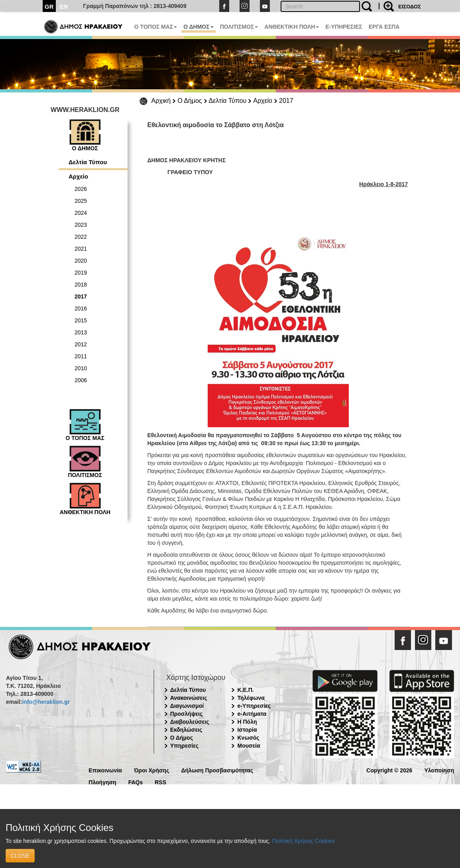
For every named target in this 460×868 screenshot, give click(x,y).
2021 (81, 249)
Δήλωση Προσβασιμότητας (217, 770)
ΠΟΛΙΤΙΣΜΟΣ (239, 27)
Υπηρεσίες (184, 746)
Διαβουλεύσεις (190, 722)
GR (49, 7)
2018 (81, 285)
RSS (160, 782)
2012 (81, 344)
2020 (81, 261)
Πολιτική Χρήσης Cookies (303, 841)
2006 (81, 380)
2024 (81, 213)
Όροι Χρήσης (152, 770)
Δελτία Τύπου (228, 101)
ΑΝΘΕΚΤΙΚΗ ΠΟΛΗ (292, 27)
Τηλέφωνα (251, 698)
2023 (81, 225)
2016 (81, 308)
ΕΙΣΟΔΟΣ (410, 7)
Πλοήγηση (102, 782)
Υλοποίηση (439, 770)
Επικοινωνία (105, 770)
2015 (81, 320)
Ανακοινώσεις (189, 698)
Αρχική (161, 101)
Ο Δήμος (190, 101)
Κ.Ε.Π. (245, 690)
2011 (81, 356)
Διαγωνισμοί (187, 706)
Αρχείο (263, 101)
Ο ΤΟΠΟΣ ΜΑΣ (156, 27)
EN (64, 7)
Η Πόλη (247, 722)
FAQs (136, 782)
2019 (81, 273)
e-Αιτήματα (252, 714)
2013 (81, 332)
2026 (81, 189)
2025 (81, 201)
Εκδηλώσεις (186, 730)
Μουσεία (249, 746)
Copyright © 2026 (389, 770)
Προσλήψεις (187, 714)
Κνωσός (248, 738)
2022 (81, 237)
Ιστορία (247, 730)
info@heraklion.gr (46, 702)
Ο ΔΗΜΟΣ (198, 27)
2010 (81, 368)
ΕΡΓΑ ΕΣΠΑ (384, 27)
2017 (286, 101)
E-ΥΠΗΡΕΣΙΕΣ (344, 27)
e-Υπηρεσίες (254, 706)
